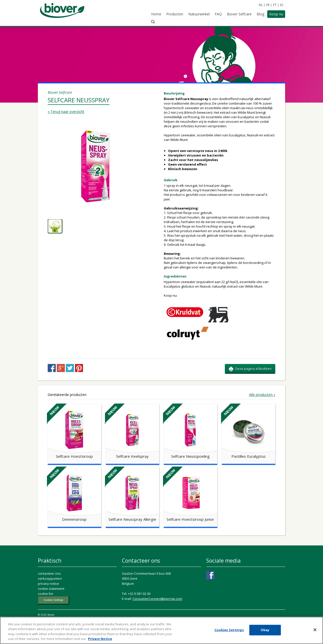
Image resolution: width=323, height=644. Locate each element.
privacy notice (48, 598)
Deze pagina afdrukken (250, 383)
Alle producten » (262, 409)
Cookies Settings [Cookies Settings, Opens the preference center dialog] (229, 631)
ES (282, 5)
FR (268, 5)
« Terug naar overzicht (66, 88)
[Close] (315, 631)
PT (275, 5)
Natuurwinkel (190, 14)
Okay (265, 631)
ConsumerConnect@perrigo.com (157, 613)
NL (261, 5)
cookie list (45, 608)
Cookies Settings (53, 614)
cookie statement (51, 603)
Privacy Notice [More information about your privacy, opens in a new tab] (100, 640)
